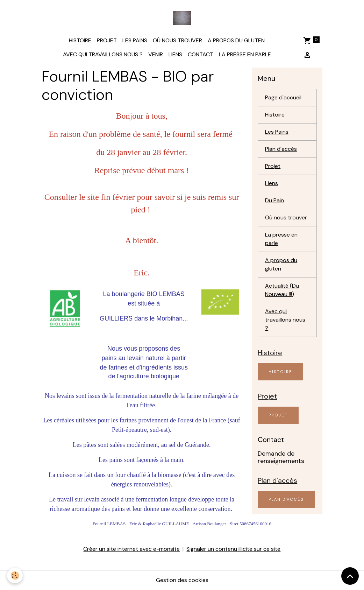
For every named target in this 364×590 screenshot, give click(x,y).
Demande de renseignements (281, 457)
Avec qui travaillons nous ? (103, 54)
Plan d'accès (281, 149)
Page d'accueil (283, 97)
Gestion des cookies (182, 580)
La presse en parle (245, 54)
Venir (156, 54)
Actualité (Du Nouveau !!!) (282, 290)
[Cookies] (15, 575)
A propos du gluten (236, 40)
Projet (107, 40)
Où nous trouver (177, 40)
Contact (201, 54)
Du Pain (274, 200)
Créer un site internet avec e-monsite (131, 549)
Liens (175, 54)
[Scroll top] (350, 576)
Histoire (80, 40)
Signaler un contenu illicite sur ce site (233, 549)
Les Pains (135, 40)
